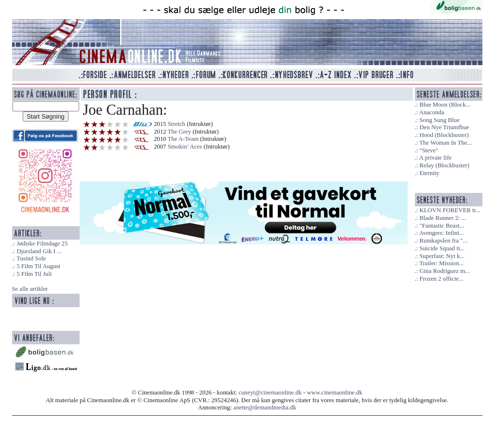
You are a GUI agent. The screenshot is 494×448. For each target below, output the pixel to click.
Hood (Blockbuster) (444, 135)
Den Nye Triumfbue (444, 127)
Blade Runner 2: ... (443, 218)
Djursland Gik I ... (39, 251)
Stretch (177, 124)
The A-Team (183, 139)
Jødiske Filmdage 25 (42, 244)
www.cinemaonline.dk (335, 393)
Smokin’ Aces (185, 147)
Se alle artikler (30, 289)
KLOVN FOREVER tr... (450, 210)
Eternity (429, 173)
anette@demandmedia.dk (265, 407)
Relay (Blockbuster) (444, 165)
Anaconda (432, 112)
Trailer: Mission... (441, 263)
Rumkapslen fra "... (443, 241)
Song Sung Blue (439, 120)
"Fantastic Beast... (442, 226)
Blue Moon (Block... (445, 105)
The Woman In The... (446, 143)
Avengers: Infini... (442, 233)
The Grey (179, 132)
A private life (436, 158)
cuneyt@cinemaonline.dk (270, 393)
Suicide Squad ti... (442, 248)
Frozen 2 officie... (441, 279)
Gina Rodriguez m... (444, 271)
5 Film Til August (38, 266)
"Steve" (429, 150)
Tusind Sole (31, 258)
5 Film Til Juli (34, 274)
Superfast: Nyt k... (442, 256)
